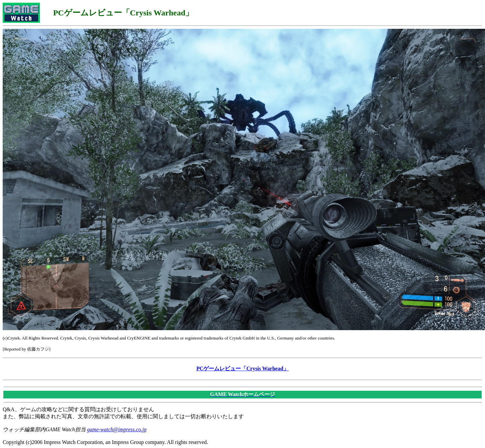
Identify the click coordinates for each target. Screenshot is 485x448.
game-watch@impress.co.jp (117, 429)
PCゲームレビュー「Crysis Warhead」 (242, 368)
